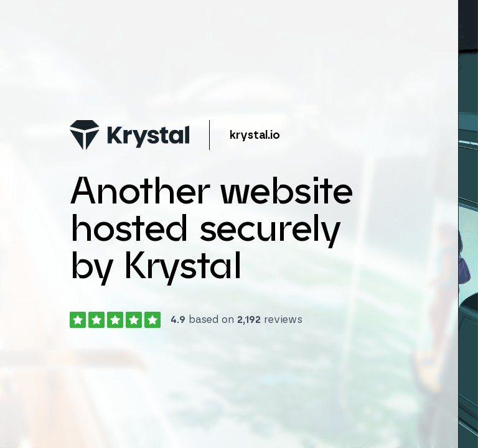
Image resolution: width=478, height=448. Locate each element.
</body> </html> (239, 224)
